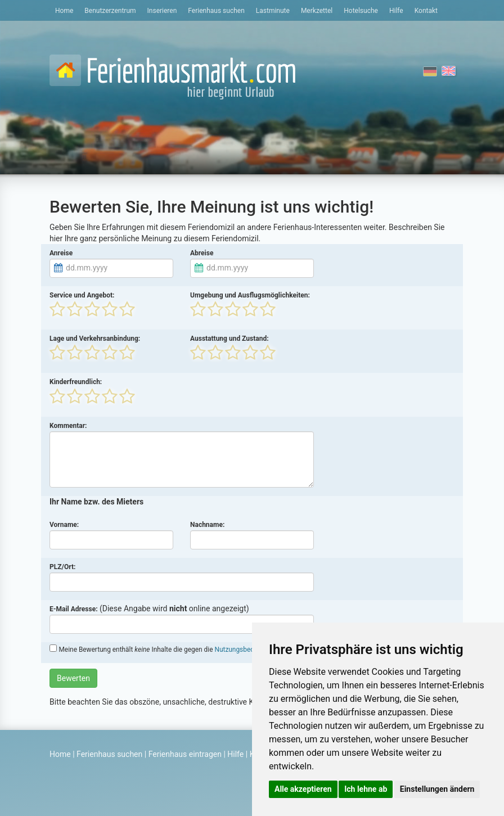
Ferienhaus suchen (216, 11)
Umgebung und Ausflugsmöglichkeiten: (250, 295)
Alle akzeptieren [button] (303, 789)
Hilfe (396, 11)
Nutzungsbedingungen (248, 650)
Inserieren (162, 11)
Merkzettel (317, 11)
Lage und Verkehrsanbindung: (95, 339)
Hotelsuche (361, 11)
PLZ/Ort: (62, 567)
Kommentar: (68, 426)
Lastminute (273, 11)
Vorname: (64, 525)
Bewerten (73, 678)
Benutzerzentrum (110, 11)
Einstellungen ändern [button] (437, 789)
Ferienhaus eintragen (185, 754)
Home (64, 11)
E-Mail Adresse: (74, 609)
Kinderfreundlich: (76, 382)
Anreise (61, 253)
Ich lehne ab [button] (366, 789)
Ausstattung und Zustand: (229, 339)
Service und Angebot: (82, 295)
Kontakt (426, 11)
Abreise (202, 253)
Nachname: (207, 525)
